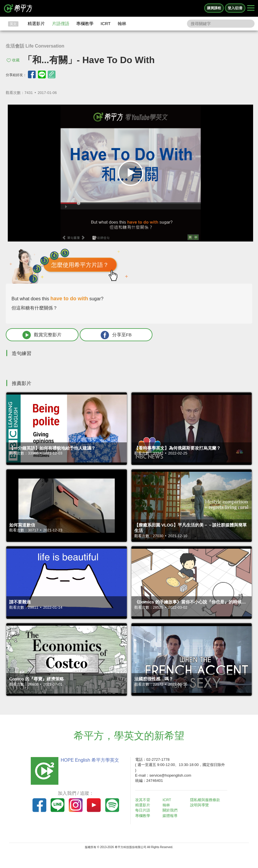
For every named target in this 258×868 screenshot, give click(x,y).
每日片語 (144, 811)
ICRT (106, 23)
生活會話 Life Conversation (35, 46)
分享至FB (103, 335)
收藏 (16, 60)
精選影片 (36, 23)
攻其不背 (144, 800)
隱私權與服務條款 (206, 800)
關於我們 (171, 811)
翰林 (122, 23)
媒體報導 (171, 816)
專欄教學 (85, 23)
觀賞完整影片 (38, 335)
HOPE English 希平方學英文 (89, 760)
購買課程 (214, 8)
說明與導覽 (200, 805)
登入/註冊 (235, 8)
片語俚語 (61, 23)
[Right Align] (251, 8)
